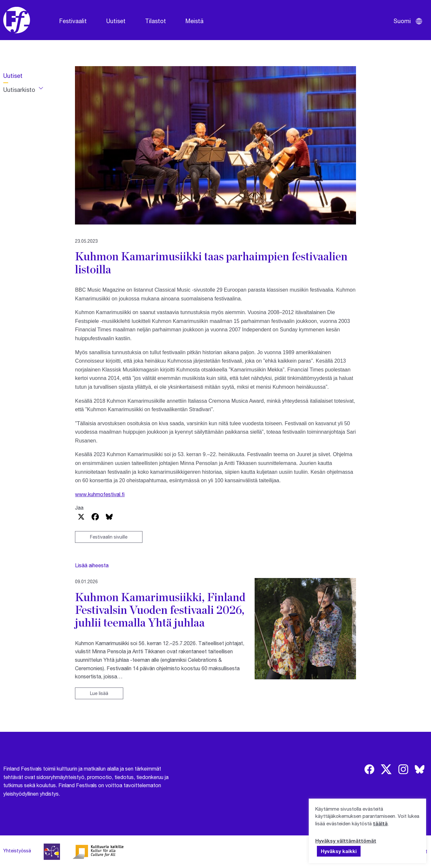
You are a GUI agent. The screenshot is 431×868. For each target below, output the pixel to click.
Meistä (194, 21)
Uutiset (116, 21)
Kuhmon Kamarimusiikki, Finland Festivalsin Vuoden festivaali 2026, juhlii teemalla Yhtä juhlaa (160, 610)
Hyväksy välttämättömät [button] (346, 841)
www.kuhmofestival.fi (100, 494)
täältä (380, 823)
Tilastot (156, 21)
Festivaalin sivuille (109, 537)
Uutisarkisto (19, 90)
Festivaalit (73, 21)
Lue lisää (99, 693)
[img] (369, 769)
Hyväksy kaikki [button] (339, 851)
